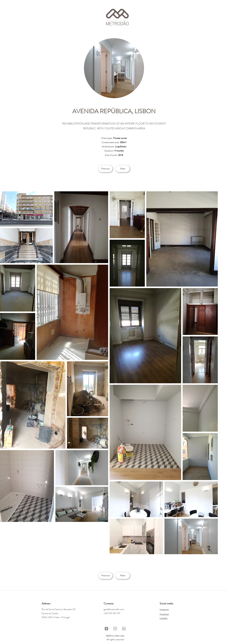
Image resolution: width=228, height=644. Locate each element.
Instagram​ (164, 609)
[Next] (123, 169)
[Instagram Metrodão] (115, 629)
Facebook (164, 614)
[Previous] (105, 169)
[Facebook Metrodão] (106, 629)
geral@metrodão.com (114, 609)
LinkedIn (164, 618)
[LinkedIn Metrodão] (124, 629)
